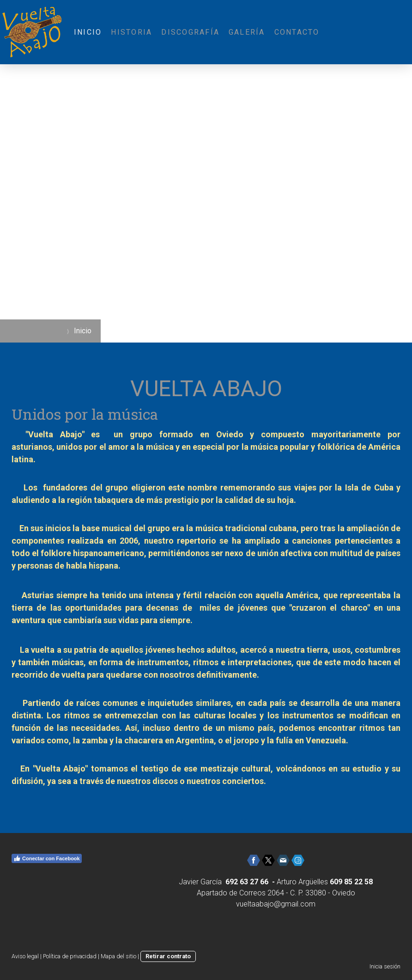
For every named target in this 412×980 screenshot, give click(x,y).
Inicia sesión (385, 966)
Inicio (88, 32)
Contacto (297, 32)
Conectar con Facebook (47, 858)
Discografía (190, 32)
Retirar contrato (168, 956)
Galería (247, 32)
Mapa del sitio (118, 956)
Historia (131, 32)
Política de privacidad (70, 956)
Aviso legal (25, 956)
